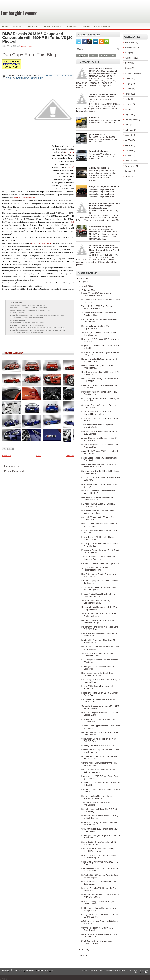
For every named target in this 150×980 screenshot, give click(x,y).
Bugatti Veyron (131, 73)
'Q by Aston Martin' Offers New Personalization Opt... (95, 569)
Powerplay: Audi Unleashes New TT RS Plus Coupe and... (99, 393)
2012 (82, 956)
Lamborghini (130, 120)
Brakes (128, 68)
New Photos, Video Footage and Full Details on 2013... (98, 499)
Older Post (70, 456)
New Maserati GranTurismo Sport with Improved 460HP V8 (98, 466)
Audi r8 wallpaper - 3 (99, 168)
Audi (127, 53)
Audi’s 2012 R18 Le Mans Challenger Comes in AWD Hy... (98, 558)
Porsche (128, 156)
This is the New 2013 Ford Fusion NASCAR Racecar (96, 307)
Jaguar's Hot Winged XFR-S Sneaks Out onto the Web (102, 95)
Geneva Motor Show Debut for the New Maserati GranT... (99, 764)
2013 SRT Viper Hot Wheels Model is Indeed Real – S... (98, 492)
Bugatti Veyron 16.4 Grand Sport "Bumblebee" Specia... (96, 294)
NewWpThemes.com (98, 970)
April (84, 282)
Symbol (128, 171)
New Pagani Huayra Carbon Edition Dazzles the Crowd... (97, 674)
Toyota (127, 176)
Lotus (127, 125)
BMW (127, 63)
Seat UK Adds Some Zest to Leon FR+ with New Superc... (99, 843)
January (86, 949)
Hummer (128, 104)
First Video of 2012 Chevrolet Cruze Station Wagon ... (97, 538)
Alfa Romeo (130, 42)
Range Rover (131, 161)
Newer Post (7, 456)
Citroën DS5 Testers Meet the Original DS (100, 563)
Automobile (130, 58)
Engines (128, 89)
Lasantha (123, 970)
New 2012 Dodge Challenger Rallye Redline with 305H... (97, 903)
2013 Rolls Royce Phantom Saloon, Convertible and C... (97, 654)
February (86, 290)
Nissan (128, 150)
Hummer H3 (95, 118)
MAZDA (128, 140)
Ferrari (127, 94)
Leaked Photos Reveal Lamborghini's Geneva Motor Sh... (98, 595)
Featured (72, 26)
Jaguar (128, 114)
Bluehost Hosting (141, 972)
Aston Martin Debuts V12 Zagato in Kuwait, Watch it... (97, 426)
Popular (82, 55)
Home (5, 26)
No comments (26, 46)
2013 (82, 279)
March (85, 286)
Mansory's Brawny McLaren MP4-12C (98, 746)
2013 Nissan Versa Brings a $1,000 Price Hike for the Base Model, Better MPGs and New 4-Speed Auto (104, 249)
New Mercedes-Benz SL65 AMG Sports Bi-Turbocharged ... (99, 856)
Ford (127, 99)
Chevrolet (129, 78)
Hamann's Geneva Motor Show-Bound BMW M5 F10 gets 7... (99, 621)
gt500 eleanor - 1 (97, 134)
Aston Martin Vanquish (100, 227)
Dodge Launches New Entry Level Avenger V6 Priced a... (97, 797)
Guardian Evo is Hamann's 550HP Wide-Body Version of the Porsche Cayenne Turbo (103, 71)
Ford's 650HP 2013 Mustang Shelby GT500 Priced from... (97, 850)
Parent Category (53, 26)
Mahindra (129, 130)
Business (17, 26)
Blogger (50, 970)
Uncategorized (102, 26)
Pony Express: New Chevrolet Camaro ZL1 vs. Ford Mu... (99, 771)
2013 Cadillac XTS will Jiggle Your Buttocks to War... (97, 942)
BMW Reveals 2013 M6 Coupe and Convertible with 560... (97, 413)
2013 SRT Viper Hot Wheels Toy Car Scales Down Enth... (98, 602)
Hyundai (128, 109)
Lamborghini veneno (19, 13)
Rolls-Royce (130, 166)
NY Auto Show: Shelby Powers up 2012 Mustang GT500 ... (99, 936)
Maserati (128, 135)
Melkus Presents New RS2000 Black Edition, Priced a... (98, 512)
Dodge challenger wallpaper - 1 (104, 187)
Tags (94, 55)
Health (86, 26)
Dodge (127, 84)
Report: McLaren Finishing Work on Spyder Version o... (97, 327)
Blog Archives (107, 55)
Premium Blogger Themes (138, 970)
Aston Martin (130, 48)
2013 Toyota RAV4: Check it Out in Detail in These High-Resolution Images (104, 206)
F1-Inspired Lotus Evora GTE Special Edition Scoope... (98, 505)
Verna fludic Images (99, 151)
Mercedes (129, 145)
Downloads (33, 26)
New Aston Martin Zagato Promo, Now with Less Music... (99, 575)
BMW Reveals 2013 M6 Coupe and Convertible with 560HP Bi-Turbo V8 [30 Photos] (37, 38)
